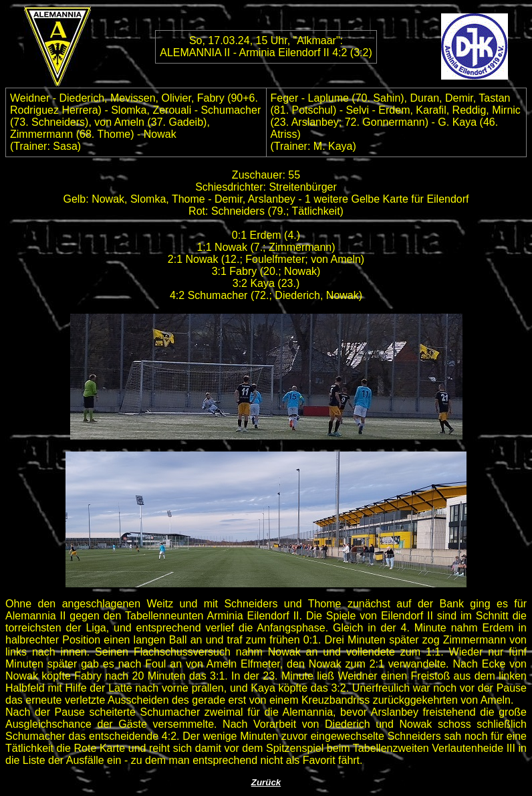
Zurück (266, 782)
